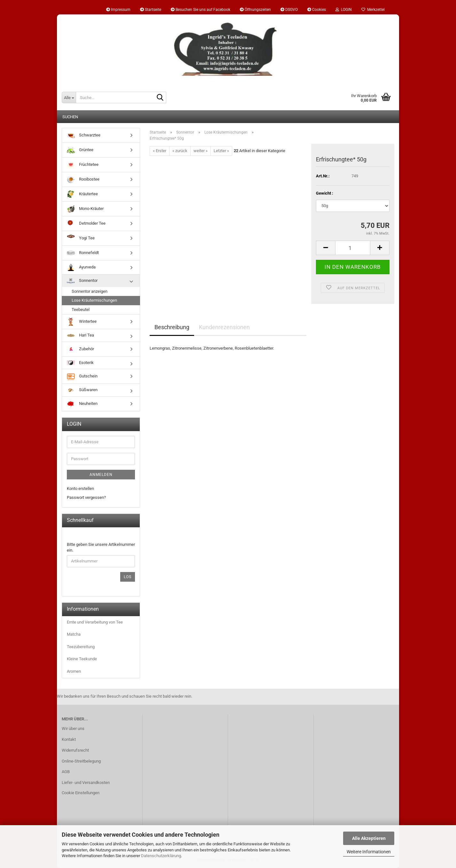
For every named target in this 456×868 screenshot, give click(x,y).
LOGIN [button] (344, 10)
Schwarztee (84, 135)
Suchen (70, 117)
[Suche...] (69, 97)
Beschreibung (172, 327)
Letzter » (221, 151)
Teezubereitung (81, 647)
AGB (66, 772)
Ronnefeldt (83, 253)
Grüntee (80, 150)
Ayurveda (81, 267)
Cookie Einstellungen (81, 793)
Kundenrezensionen (224, 327)
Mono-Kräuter (85, 209)
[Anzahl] (353, 248)
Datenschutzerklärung (161, 856)
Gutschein (82, 376)
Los (128, 577)
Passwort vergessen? (86, 497)
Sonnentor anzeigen (90, 291)
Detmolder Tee (86, 224)
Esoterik (80, 363)
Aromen (74, 671)
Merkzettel (373, 10)
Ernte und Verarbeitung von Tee (95, 622)
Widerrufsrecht (75, 750)
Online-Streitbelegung (81, 761)
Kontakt (69, 739)
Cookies (317, 10)
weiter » (200, 151)
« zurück (180, 151)
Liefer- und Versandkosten (86, 783)
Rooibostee (83, 179)
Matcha (74, 634)
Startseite (151, 10)
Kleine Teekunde (82, 659)
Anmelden (101, 475)
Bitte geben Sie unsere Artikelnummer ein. (101, 547)
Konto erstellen (80, 488)
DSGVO (289, 10)
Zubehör (80, 349)
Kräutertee (82, 194)
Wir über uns (73, 728)
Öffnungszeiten (255, 10)
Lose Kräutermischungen (94, 300)
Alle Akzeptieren (369, 838)
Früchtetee (83, 165)
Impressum (118, 10)
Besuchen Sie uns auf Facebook (200, 10)
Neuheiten (82, 404)
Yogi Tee (81, 238)
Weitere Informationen (369, 852)
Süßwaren (82, 390)
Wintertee (82, 322)
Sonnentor (82, 281)
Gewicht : (325, 193)
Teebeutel (81, 310)
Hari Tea (80, 335)
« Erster (160, 151)
